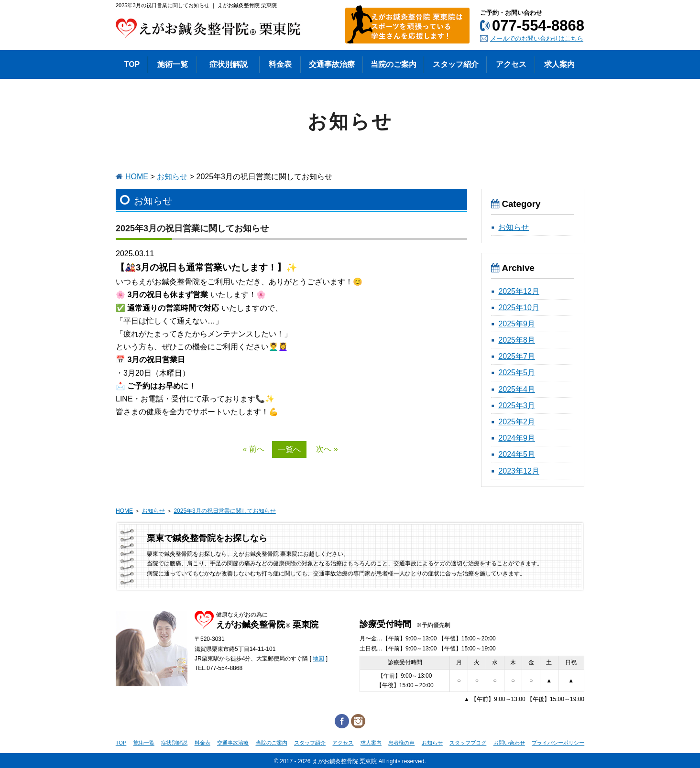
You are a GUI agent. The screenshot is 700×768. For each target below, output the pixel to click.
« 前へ (253, 449)
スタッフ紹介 (310, 743)
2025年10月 (519, 308)
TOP (121, 743)
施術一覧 (144, 743)
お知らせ (172, 177)
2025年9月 (517, 324)
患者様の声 (401, 743)
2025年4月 (517, 389)
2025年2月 (517, 422)
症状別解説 (174, 743)
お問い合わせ (509, 743)
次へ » (327, 449)
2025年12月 (519, 291)
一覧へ (289, 449)
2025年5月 (517, 373)
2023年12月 (519, 471)
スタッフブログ (468, 743)
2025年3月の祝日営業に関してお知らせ (224, 511)
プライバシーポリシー (558, 743)
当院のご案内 (272, 743)
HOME (137, 177)
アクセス (343, 743)
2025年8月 (517, 340)
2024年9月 (517, 438)
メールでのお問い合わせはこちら (537, 38)
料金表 (202, 743)
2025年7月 (517, 356)
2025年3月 (517, 406)
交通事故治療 (233, 743)
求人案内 (371, 743)
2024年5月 (517, 454)
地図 (318, 659)
